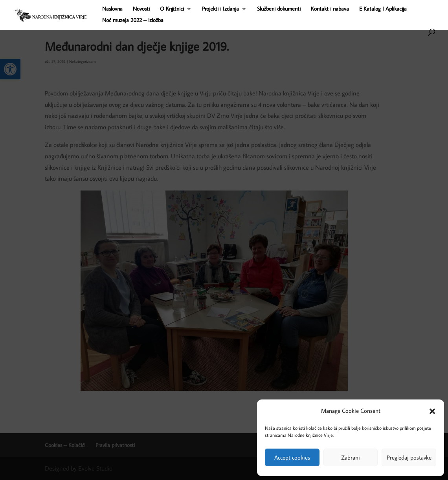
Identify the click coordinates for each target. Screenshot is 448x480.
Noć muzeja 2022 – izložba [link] (133, 20)
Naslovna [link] (112, 9)
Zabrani (351, 457)
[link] (82, 14)
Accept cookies (292, 457)
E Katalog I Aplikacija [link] (383, 9)
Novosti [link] (141, 9)
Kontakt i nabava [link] (330, 9)
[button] (432, 411)
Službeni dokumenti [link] (279, 9)
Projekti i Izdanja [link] (220, 9)
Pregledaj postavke (409, 457)
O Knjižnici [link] (172, 9)
